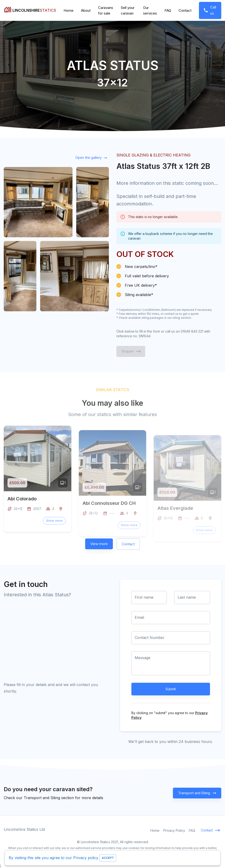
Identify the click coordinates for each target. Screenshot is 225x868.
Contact (185, 10)
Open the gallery (91, 158)
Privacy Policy (174, 830)
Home (69, 10)
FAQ (168, 10)
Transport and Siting (197, 793)
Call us (210, 10)
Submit (171, 689)
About (86, 10)
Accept (108, 858)
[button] (54, 534)
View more (99, 544)
